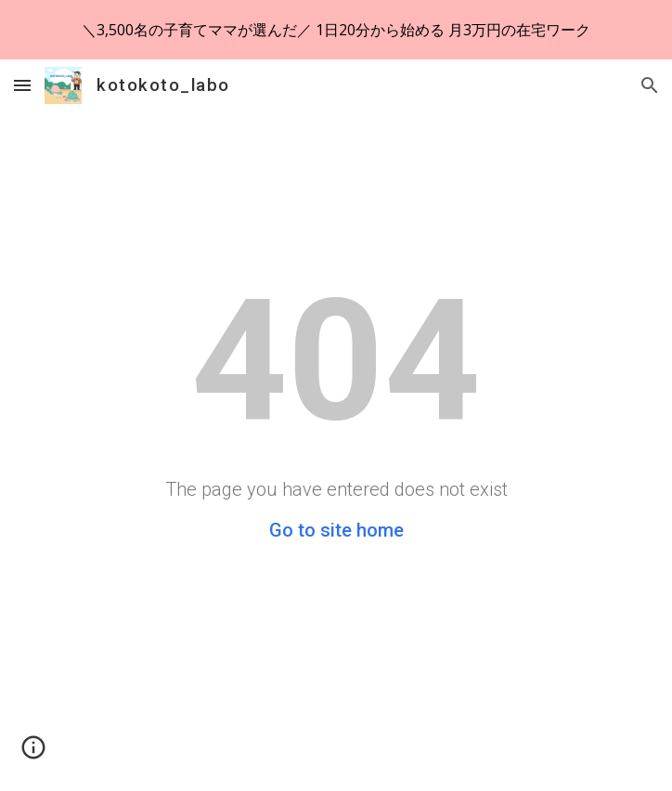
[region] (336, 30)
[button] (22, 85)
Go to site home (336, 530)
